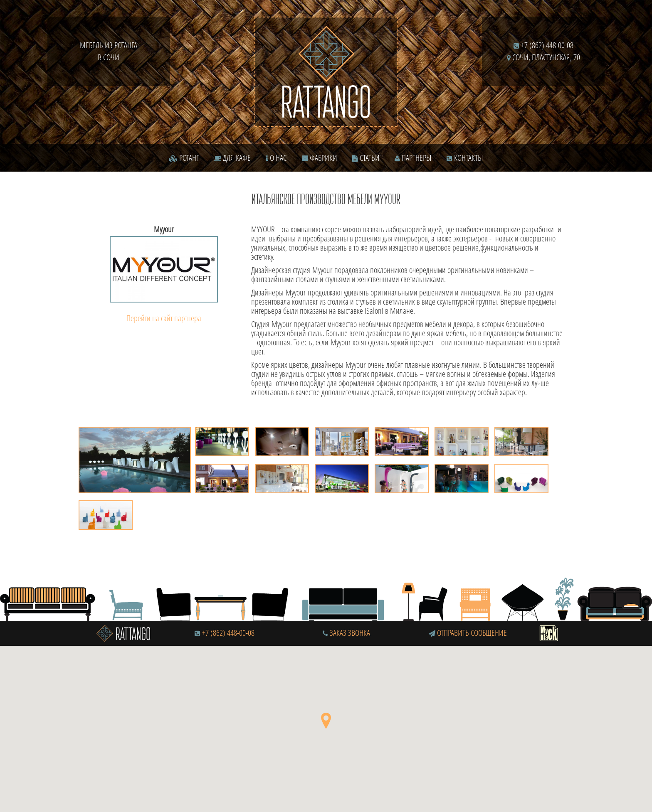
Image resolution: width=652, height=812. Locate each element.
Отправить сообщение (468, 633)
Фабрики (319, 158)
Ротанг (184, 158)
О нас (276, 158)
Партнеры (413, 158)
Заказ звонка (346, 633)
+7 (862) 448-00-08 (543, 45)
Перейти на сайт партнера (164, 318)
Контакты (465, 158)
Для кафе (232, 158)
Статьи (366, 158)
